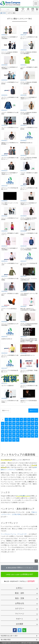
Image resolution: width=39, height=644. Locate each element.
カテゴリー (20, 609)
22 (6, 428)
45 (18, 436)
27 (25, 428)
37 (25, 432)
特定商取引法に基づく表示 (9, 636)
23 (10, 428)
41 (3, 436)
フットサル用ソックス (23, 496)
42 (6, 436)
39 (33, 432)
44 (14, 436)
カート (37, 11)
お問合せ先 (20, 603)
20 (36, 424)
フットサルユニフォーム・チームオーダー (14, 534)
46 (21, 436)
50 (36, 436)
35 (18, 432)
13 (10, 424)
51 (3, 440)
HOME (4, 13)
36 (21, 432)
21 (3, 428)
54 (14, 440)
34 (14, 432)
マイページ (28, 11)
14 (14, 424)
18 (29, 424)
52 (6, 440)
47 (25, 436)
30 (36, 428)
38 (29, 432)
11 (3, 424)
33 (10, 432)
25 (18, 428)
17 (25, 424)
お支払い (20, 588)
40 (36, 432)
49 (33, 436)
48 (29, 436)
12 (6, 424)
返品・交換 (20, 598)
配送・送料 (20, 593)
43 (10, 436)
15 (18, 424)
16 (21, 424)
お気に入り (23, 11)
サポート (20, 619)
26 (21, 428)
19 (33, 424)
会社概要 (20, 624)
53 (10, 440)
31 (3, 432)
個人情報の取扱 (6, 640)
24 (14, 428)
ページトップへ (36, 561)
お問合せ (33, 11)
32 (6, 432)
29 (33, 428)
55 (18, 440)
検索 (17, 9)
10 (36, 420)
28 (29, 428)
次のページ (33, 410)
